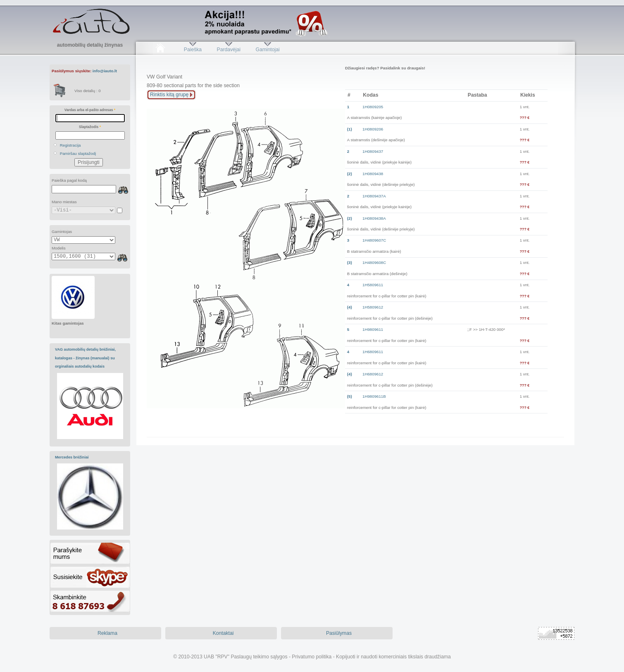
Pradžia (160, 50)
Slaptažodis (90, 127)
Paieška (193, 50)
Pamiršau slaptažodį (78, 153)
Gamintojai (267, 50)
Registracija (70, 145)
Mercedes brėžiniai (72, 457)
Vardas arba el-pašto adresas (90, 110)
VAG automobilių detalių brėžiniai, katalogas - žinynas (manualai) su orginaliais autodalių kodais (85, 358)
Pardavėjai (229, 50)
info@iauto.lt (105, 71)
